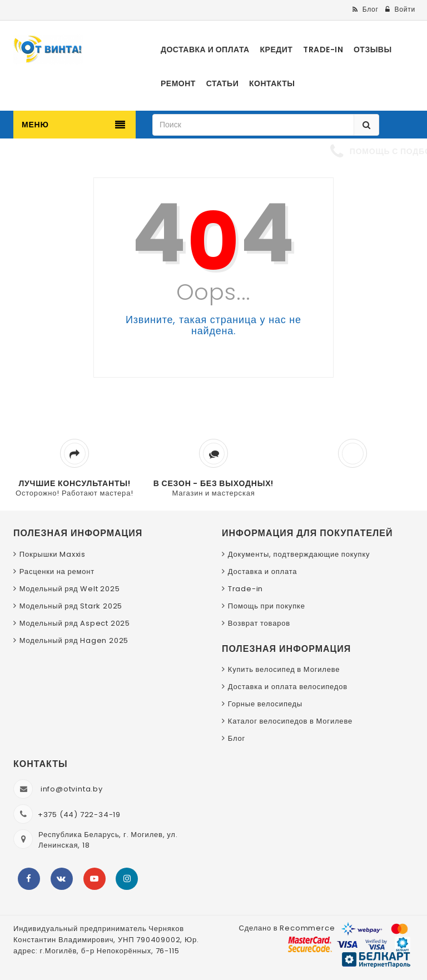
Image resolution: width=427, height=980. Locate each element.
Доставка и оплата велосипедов (288, 687)
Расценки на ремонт (57, 571)
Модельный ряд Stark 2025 (71, 606)
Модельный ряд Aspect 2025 (75, 623)
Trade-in (245, 589)
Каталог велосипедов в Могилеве (290, 721)
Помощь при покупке (267, 606)
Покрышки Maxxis (53, 554)
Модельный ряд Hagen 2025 (74, 640)
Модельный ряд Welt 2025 (70, 589)
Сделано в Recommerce (287, 928)
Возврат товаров (259, 623)
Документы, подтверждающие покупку (299, 554)
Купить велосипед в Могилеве (284, 669)
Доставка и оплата (263, 571)
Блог (237, 738)
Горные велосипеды (265, 704)
